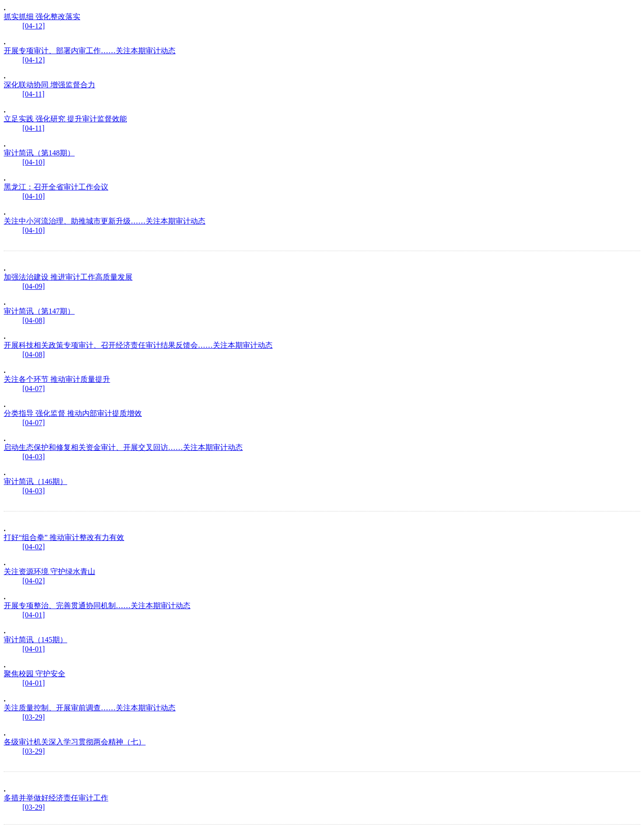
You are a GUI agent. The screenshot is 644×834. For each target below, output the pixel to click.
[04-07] (34, 389)
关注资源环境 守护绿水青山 (49, 571)
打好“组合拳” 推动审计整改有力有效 (64, 537)
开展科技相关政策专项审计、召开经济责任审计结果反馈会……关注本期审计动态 (138, 345)
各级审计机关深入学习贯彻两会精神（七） (75, 742)
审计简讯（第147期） (39, 311)
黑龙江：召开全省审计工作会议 (56, 187)
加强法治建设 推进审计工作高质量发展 (68, 277)
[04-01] (34, 615)
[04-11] (33, 94)
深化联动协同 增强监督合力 (49, 85)
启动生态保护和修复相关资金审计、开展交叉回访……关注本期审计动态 (123, 447)
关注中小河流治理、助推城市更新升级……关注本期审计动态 (105, 221)
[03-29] (34, 717)
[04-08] (34, 320)
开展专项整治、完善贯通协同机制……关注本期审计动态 (97, 606)
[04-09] (34, 286)
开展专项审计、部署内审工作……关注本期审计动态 (90, 51)
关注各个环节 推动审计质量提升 (57, 379)
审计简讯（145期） (35, 640)
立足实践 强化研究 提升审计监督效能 (65, 119)
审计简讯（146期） (35, 481)
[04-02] (34, 547)
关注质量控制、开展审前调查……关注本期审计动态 (90, 708)
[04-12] (34, 26)
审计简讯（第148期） (39, 153)
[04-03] (34, 457)
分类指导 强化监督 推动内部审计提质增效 (73, 413)
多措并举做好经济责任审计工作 (56, 798)
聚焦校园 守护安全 (35, 674)
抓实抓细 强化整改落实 (42, 17)
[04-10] (34, 162)
